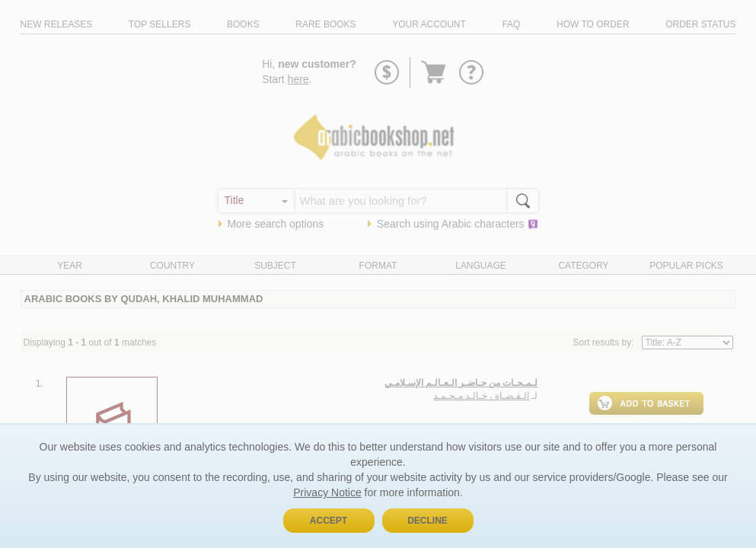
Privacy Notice (327, 492)
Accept (329, 521)
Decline (427, 521)
